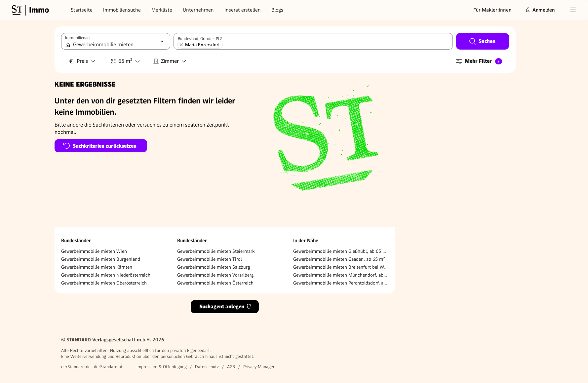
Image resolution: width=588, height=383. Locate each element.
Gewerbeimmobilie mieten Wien (94, 251)
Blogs (277, 10)
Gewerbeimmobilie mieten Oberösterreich (104, 283)
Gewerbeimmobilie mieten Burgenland (101, 259)
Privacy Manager (259, 367)
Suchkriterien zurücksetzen (100, 146)
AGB (231, 367)
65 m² (125, 61)
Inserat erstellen (243, 10)
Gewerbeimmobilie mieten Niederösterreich (106, 275)
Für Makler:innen (492, 10)
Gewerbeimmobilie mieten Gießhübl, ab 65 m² (341, 251)
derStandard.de (76, 367)
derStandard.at (108, 367)
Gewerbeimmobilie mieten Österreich (215, 283)
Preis (82, 61)
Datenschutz (207, 367)
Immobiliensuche (122, 10)
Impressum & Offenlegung (162, 367)
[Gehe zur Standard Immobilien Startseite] (29, 10)
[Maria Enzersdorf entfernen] (181, 45)
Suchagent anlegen (226, 306)
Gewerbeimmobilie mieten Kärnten (97, 267)
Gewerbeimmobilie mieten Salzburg (214, 267)
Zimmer (170, 61)
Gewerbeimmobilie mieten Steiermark (216, 251)
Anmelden (540, 10)
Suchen (482, 41)
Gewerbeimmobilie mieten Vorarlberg (216, 275)
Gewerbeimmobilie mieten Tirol (210, 259)
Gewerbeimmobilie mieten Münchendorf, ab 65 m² (341, 275)
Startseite (82, 10)
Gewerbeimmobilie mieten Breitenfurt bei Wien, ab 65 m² (341, 267)
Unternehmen (198, 10)
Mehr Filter (478, 61)
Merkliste (162, 10)
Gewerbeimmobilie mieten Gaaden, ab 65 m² (339, 259)
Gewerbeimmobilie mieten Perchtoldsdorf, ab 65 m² (341, 283)
